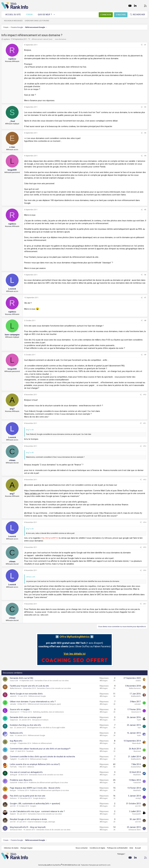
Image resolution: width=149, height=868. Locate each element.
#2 (145, 107)
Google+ (33, 806)
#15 (145, 547)
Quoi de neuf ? (45, 15)
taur (11, 728)
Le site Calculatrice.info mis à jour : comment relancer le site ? (37, 811)
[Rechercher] (137, 15)
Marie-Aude (136, 743)
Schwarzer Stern (16, 830)
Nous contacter (82, 848)
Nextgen (13, 790)
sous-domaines (61, 39)
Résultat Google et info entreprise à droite (28, 819)
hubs (12, 735)
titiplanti (13, 814)
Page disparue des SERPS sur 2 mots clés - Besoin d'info (35, 788)
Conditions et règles (97, 848)
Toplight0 (13, 759)
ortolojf (138, 798)
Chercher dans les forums (37, 21)
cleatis (138, 681)
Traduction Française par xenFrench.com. (96, 865)
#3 (145, 133)
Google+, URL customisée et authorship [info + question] (35, 804)
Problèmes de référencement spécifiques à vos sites (48, 783)
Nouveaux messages (14, 21)
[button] (55, 15)
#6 (145, 275)
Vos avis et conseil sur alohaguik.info (26, 772)
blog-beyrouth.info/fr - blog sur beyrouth (28, 827)
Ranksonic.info (16, 733)
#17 (145, 604)
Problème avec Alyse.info (21, 780)
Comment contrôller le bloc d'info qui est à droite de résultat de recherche (42, 757)
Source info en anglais (20, 709)
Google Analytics (39, 798)
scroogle (13, 743)
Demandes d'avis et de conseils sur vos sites (52, 681)
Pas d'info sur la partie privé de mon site (28, 796)
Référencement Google (37, 696)
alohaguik (14, 775)
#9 (145, 355)
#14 (145, 522)
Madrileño (137, 775)
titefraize (13, 798)
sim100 (13, 806)
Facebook (30, 751)
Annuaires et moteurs (40, 720)
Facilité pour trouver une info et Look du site (29, 686)
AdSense (31, 767)
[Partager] (142, 45)
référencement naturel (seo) (42, 39)
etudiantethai (136, 767)
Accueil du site (13, 15)
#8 (145, 321)
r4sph (12, 751)
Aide (131, 848)
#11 (145, 423)
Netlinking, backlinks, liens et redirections (48, 712)
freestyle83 (136, 814)
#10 (145, 395)
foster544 (14, 783)
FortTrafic (13, 767)
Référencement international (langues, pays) (44, 704)
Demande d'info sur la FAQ (22, 678)
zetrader (13, 704)
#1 (145, 45)
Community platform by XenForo (59, 865)
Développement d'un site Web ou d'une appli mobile (46, 728)
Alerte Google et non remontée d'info (26, 694)
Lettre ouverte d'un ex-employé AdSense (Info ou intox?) (35, 764)
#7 (145, 298)
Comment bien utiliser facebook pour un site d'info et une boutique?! (40, 749)
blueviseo (137, 751)
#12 (145, 446)
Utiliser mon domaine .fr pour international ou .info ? (33, 702)
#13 (145, 480)
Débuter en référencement (42, 743)
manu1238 (14, 681)
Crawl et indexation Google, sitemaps (41, 822)
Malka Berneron (16, 688)
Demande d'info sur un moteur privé (26, 717)
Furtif (139, 720)
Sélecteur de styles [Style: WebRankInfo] (11, 848)
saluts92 (13, 696)
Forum (29, 15)
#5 (145, 210)
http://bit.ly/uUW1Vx (50, 538)
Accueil (138, 848)
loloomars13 (15, 712)
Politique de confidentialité (117, 848)
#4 (145, 156)
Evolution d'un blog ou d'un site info (25, 725)
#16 (145, 570)
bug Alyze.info (16, 741)
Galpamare (14, 720)
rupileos (7, 39)
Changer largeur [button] (27, 848)
